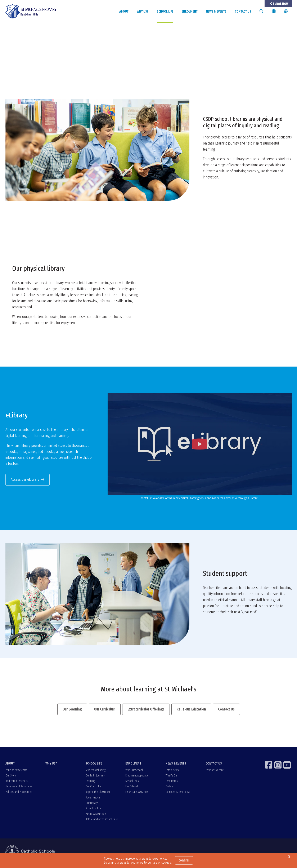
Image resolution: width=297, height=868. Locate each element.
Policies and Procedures (19, 792)
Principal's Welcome (16, 770)
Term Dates (172, 781)
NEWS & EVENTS (216, 11)
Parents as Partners (96, 814)
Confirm (184, 860)
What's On (171, 776)
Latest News (172, 770)
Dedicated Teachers (16, 781)
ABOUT (124, 11)
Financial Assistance (137, 792)
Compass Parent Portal (178, 792)
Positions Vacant (215, 770)
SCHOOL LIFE (165, 11)
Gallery (169, 787)
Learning (90, 781)
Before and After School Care (102, 820)
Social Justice (93, 798)
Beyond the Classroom (98, 792)
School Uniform (94, 809)
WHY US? (143, 11)
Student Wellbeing (95, 770)
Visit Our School (134, 770)
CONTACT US (243, 11)
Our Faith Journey (95, 776)
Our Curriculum (94, 787)
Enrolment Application (138, 776)
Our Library (91, 803)
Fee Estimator (133, 787)
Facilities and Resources (19, 787)
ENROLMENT (190, 11)
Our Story (11, 776)
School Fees (132, 781)
